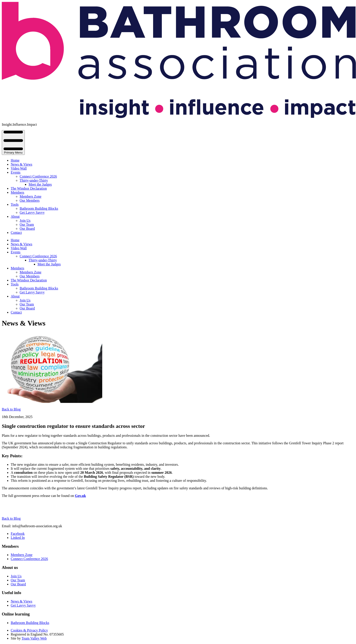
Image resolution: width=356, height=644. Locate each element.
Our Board (27, 229)
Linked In (18, 538)
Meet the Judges (40, 184)
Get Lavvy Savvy (32, 212)
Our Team (27, 225)
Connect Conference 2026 (38, 176)
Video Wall (19, 168)
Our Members (30, 200)
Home (15, 160)
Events (16, 172)
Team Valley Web (34, 638)
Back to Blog (11, 409)
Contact (16, 233)
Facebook (18, 534)
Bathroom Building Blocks (39, 208)
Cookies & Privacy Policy (29, 630)
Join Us (25, 220)
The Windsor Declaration (29, 188)
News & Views (22, 164)
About (15, 216)
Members (17, 192)
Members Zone (30, 196)
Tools (15, 204)
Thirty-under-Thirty (34, 180)
